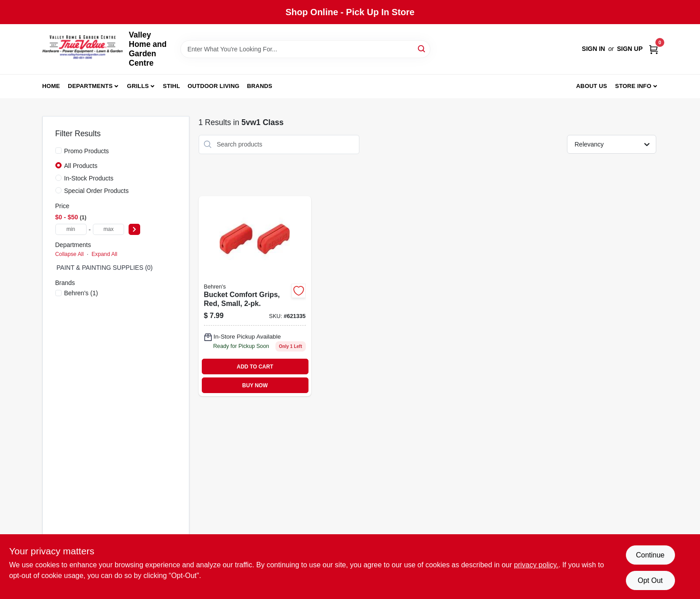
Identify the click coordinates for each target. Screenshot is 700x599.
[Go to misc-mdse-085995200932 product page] (255, 296)
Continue (650, 555)
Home (51, 86)
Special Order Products (97, 191)
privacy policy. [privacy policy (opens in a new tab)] (536, 565)
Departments (90, 86)
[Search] (422, 48)
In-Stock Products (89, 178)
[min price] (71, 229)
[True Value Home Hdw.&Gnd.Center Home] (83, 49)
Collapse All (70, 254)
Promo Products (87, 151)
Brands (260, 86)
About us (592, 86)
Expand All (104, 254)
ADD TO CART (255, 367)
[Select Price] (134, 229)
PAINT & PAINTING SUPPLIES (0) (105, 268)
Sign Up (630, 49)
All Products (81, 166)
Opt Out (650, 580)
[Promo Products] (58, 151)
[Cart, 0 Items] (654, 49)
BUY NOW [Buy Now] (255, 385)
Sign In (593, 49)
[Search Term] (305, 49)
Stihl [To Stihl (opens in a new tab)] (172, 86)
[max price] (108, 229)
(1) (81, 293)
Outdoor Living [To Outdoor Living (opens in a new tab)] (213, 86)
